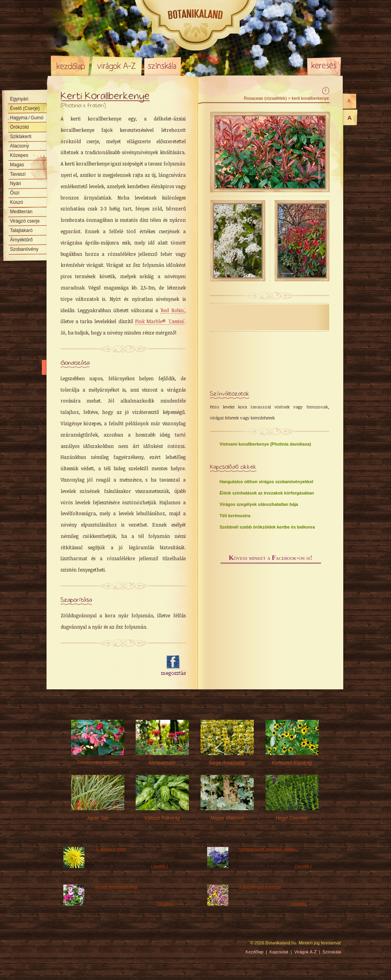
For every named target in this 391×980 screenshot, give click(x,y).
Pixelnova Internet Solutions (69, 946)
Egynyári (19, 99)
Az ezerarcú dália (110, 849)
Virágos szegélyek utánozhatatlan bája (259, 504)
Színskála (162, 66)
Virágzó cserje (25, 221)
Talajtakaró (22, 230)
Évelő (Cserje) (25, 108)
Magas (17, 165)
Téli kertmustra (235, 516)
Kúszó (17, 202)
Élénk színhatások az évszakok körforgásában (267, 493)
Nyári (16, 183)
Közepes (19, 155)
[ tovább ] (159, 866)
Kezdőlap (70, 66)
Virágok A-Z (117, 66)
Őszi (15, 193)
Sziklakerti (21, 137)
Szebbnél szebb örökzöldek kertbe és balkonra (267, 527)
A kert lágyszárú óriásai (260, 886)
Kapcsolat (279, 952)
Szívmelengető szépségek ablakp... (269, 849)
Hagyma (27, 118)
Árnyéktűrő (22, 240)
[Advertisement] (106, 666)
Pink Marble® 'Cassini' (160, 321)
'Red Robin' (172, 310)
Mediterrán (21, 212)
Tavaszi (18, 174)
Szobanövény (24, 249)
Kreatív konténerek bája (116, 886)
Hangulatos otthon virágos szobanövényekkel (267, 482)
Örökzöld (20, 127)
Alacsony (20, 146)
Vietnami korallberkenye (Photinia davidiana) (265, 444)
